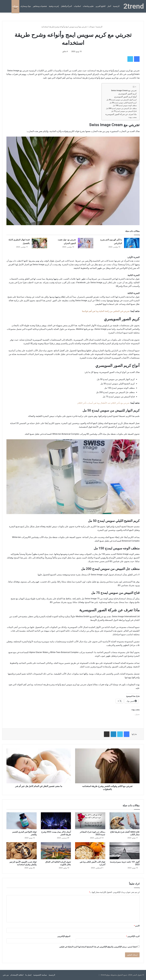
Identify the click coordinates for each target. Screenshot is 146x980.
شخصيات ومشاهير (40, 6)
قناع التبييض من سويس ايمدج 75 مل (124, 111)
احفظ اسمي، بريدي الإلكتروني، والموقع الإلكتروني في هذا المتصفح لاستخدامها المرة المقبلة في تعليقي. (98, 947)
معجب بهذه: (133, 117)
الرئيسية (116, 6)
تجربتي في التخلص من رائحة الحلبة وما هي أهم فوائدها (106, 311)
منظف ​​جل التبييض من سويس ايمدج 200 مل (121, 108)
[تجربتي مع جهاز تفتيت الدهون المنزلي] (86, 243)
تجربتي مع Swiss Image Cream (124, 90)
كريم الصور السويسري (127, 94)
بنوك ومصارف (26, 6)
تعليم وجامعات (88, 6)
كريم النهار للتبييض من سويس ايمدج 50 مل (122, 100)
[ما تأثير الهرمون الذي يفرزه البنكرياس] (132, 243)
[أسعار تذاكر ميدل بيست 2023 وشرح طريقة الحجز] (56, 821)
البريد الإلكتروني (133, 936)
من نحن (6, 975)
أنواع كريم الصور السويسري (125, 97)
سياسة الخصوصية (40, 975)
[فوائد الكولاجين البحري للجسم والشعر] (22, 821)
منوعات (15, 6)
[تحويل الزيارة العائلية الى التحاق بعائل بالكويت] (56, 851)
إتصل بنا (28, 975)
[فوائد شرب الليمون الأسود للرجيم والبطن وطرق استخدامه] (22, 851)
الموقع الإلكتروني (64, 936)
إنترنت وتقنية (54, 6)
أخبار (109, 6)
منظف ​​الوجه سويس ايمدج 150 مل (125, 105)
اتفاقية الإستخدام (17, 975)
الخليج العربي (100, 6)
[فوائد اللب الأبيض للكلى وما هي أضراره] (90, 851)
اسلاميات (77, 6)
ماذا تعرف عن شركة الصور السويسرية (121, 114)
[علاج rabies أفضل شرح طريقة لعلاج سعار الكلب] (125, 821)
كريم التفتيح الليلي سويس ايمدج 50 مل (123, 103)
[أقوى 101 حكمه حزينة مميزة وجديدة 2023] (125, 851)
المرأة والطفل (66, 6)
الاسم (137, 926)
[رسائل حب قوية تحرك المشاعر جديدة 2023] (90, 821)
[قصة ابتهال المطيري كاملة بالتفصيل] (39, 243)
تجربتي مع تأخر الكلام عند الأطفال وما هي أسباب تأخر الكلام (103, 403)
